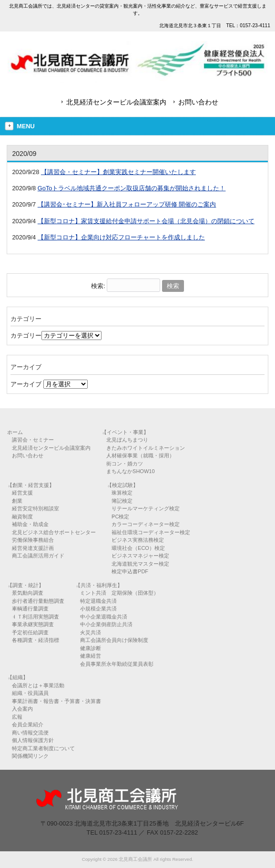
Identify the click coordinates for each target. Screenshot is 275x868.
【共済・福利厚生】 (99, 585)
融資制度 (22, 517)
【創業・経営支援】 (31, 485)
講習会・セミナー (33, 440)
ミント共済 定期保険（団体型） (119, 593)
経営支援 (22, 493)
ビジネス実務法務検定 (138, 540)
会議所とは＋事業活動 (38, 685)
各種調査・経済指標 (36, 640)
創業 (17, 501)
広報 (17, 717)
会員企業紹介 (28, 724)
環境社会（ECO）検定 (138, 548)
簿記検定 (122, 501)
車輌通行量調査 (30, 609)
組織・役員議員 (30, 693)
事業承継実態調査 (33, 624)
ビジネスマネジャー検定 (140, 556)
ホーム (15, 432)
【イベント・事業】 (125, 432)
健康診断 (91, 648)
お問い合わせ (198, 102)
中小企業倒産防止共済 (106, 624)
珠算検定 (122, 493)
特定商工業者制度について (43, 748)
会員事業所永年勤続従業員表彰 (117, 664)
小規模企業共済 (98, 609)
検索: (98, 286)
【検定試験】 (122, 485)
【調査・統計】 (25, 585)
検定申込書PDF (130, 571)
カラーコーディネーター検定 (146, 524)
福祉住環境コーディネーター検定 (151, 532)
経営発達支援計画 (33, 548)
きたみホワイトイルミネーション (146, 448)
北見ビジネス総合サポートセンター (54, 532)
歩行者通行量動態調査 (38, 601)
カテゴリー (26, 336)
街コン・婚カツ (125, 464)
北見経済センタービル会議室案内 (116, 102)
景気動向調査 (28, 593)
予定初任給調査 (30, 632)
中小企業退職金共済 (104, 617)
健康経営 (91, 656)
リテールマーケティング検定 (146, 508)
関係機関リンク (30, 756)
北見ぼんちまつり (127, 440)
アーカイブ (26, 384)
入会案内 (22, 709)
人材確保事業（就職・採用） (140, 455)
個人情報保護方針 (33, 740)
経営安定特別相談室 (36, 508)
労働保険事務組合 (33, 540)
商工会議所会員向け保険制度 (114, 640)
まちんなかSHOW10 (130, 471)
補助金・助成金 (30, 524)
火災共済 (91, 632)
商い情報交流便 (30, 733)
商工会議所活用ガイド (38, 556)
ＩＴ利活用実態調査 (36, 617)
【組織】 (18, 677)
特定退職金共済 (98, 601)
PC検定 (120, 517)
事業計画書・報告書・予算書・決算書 (56, 701)
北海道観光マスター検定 (140, 564)
